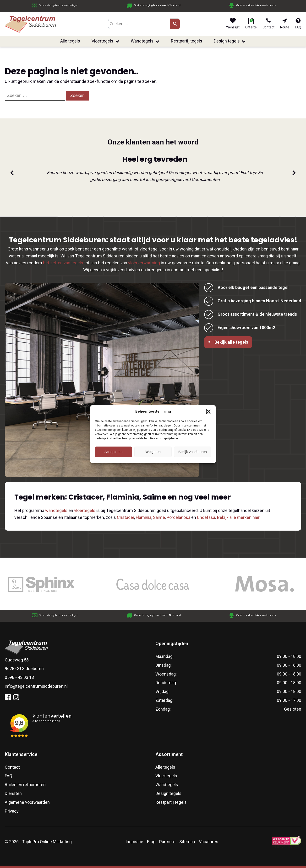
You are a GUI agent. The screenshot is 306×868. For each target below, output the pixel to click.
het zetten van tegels (63, 263)
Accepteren (114, 452)
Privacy (12, 811)
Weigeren (153, 452)
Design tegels (230, 41)
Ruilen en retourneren (25, 785)
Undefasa (206, 517)
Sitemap (187, 842)
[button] (209, 411)
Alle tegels (70, 41)
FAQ (8, 776)
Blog (151, 842)
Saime (159, 517)
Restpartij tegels (187, 41)
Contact (12, 767)
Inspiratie (134, 842)
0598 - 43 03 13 (19, 677)
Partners (167, 842)
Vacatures (209, 842)
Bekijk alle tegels (231, 342)
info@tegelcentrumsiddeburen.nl (36, 686)
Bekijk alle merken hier (238, 517)
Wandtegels (145, 41)
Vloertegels (105, 41)
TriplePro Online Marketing (47, 842)
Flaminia (144, 517)
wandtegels (56, 510)
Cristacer (126, 517)
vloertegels (85, 510)
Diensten (13, 793)
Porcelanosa (178, 517)
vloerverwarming (144, 263)
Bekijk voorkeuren (193, 452)
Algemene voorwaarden (27, 802)
